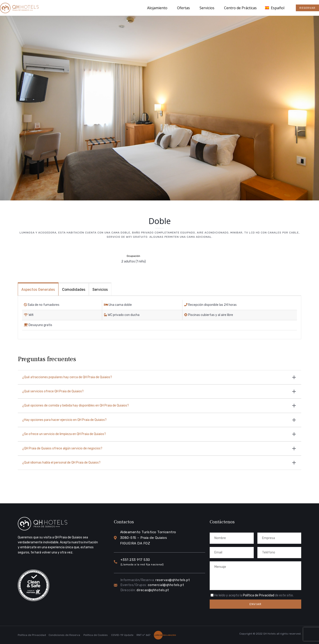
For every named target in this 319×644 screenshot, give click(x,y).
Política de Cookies (96, 635)
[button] (307, 8)
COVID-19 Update (122, 635)
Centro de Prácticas (240, 8)
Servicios (207, 8)
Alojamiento (157, 8)
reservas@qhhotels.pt (173, 580)
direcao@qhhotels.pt (153, 590)
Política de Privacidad (259, 595)
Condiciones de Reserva (64, 635)
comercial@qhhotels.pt (166, 585)
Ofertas (183, 8)
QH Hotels (270, 634)
